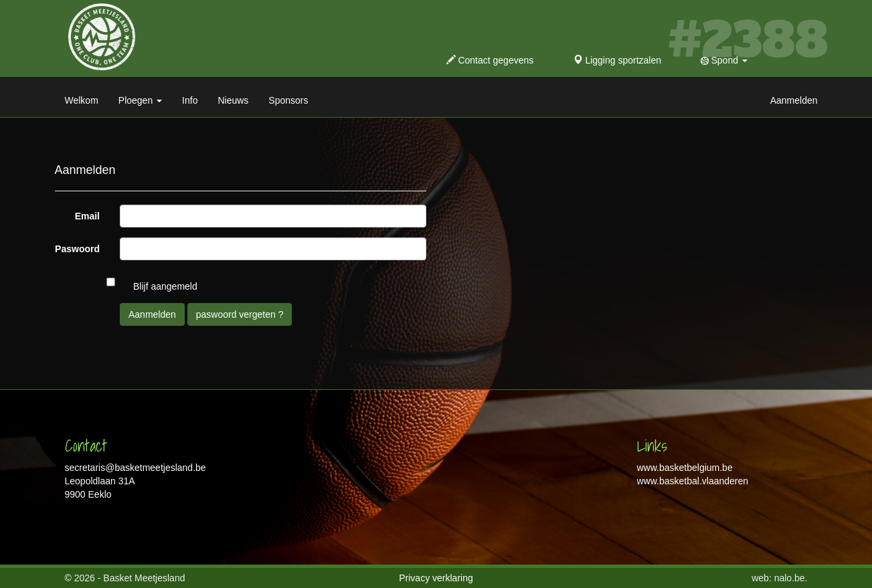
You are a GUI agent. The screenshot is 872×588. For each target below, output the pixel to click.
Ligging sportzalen (618, 60)
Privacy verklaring (436, 578)
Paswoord (77, 249)
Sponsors (288, 100)
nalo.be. (791, 578)
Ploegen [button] (140, 100)
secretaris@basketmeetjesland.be (136, 468)
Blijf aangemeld (165, 286)
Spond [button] (724, 60)
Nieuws (233, 100)
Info (190, 100)
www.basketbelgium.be (685, 468)
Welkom (82, 100)
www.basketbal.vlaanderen (693, 481)
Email (87, 216)
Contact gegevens (490, 60)
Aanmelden (794, 100)
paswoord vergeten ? (240, 314)
